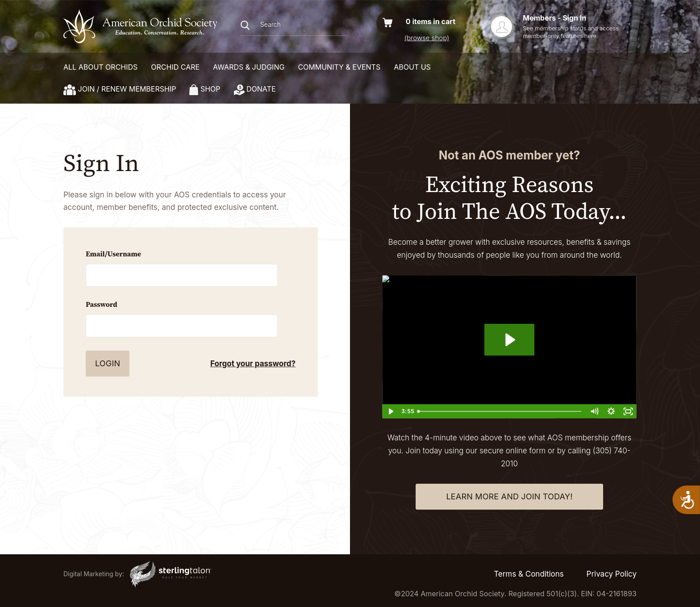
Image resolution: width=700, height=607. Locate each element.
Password (101, 304)
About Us (412, 67)
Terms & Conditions (529, 574)
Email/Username (113, 254)
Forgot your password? (253, 364)
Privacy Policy (612, 574)
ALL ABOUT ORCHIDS (100, 67)
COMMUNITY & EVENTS (339, 67)
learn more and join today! (509, 496)
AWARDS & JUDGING (249, 67)
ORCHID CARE (175, 67)
